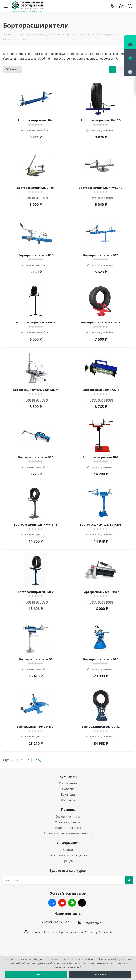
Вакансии (68, 794)
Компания (68, 776)
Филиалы (68, 800)
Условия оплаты (68, 816)
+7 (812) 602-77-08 (54, 922)
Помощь (68, 810)
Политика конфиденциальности (68, 833)
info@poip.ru (94, 923)
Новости (68, 789)
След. (38, 760)
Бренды (68, 861)
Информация (68, 843)
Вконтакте (52, 903)
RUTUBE (82, 903)
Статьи (68, 850)
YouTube (62, 903)
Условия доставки (68, 822)
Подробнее (100, 975)
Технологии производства (68, 855)
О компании (68, 783)
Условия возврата (68, 828)
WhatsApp (72, 903)
